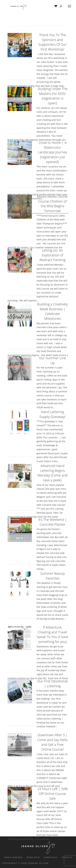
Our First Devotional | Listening (53, 684)
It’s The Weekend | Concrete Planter (53, 522)
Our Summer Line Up (52, 360)
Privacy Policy (33, 857)
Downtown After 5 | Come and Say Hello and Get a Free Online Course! (52, 742)
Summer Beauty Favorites (53, 576)
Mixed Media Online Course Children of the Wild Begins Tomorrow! (52, 204)
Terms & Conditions (13, 857)
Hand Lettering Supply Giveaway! (52, 414)
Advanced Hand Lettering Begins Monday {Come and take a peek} (53, 473)
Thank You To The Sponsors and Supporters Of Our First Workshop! (53, 42)
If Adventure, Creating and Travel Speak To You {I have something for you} (52, 634)
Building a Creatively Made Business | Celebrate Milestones (52, 311)
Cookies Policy (51, 857)
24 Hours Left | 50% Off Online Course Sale (53, 794)
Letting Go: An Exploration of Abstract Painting (52, 255)
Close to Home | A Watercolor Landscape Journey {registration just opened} (53, 152)
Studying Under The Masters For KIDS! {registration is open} (53, 96)
